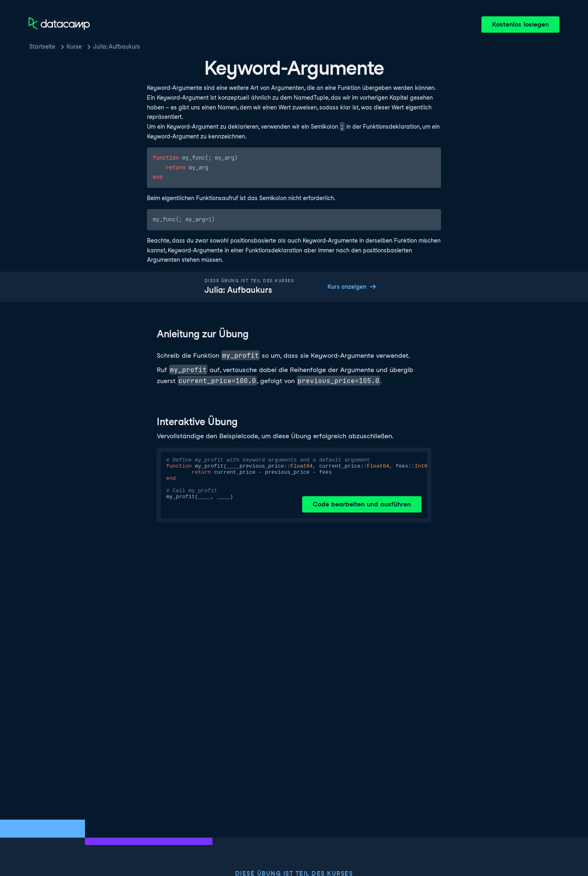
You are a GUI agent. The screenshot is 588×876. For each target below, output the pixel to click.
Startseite (42, 47)
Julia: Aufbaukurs (117, 47)
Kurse (74, 47)
